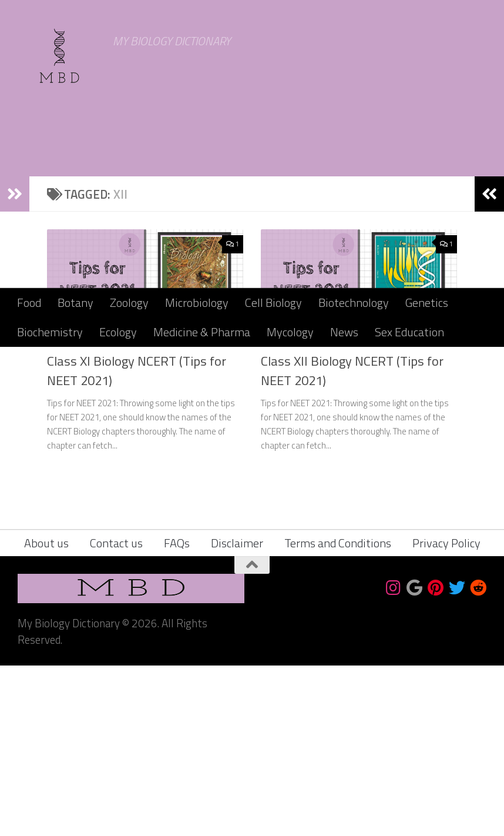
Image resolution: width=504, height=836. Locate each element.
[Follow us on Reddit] (478, 758)
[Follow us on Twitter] (457, 758)
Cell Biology (273, 302)
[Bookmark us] (415, 758)
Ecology (118, 332)
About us (46, 713)
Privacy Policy (446, 713)
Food (29, 302)
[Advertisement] (252, 200)
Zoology (129, 302)
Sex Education (409, 332)
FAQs (177, 713)
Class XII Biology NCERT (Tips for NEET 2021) (352, 541)
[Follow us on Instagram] (394, 758)
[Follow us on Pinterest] (436, 758)
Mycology (290, 332)
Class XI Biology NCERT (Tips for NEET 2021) (137, 541)
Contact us (116, 713)
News (344, 332)
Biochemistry (50, 332)
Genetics (427, 302)
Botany (75, 302)
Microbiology (197, 302)
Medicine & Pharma (202, 332)
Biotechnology (354, 302)
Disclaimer (237, 713)
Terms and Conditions (338, 713)
